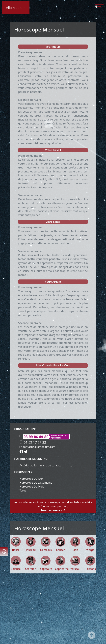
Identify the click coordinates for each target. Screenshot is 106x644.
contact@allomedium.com (37, 447)
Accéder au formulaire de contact (40, 465)
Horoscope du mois (32, 487)
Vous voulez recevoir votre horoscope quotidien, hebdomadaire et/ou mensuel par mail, (53, 506)
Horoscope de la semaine (36, 483)
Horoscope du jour (31, 479)
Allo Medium (16, 8)
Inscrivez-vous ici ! (53, 510)
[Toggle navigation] (99, 8)
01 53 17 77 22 (33, 442)
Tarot (23, 491)
